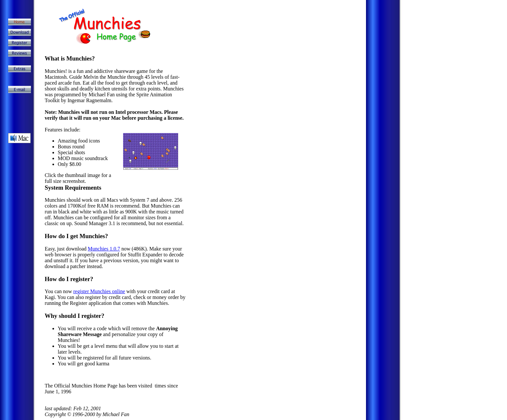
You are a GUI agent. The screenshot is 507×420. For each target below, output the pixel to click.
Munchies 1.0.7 (104, 249)
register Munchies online (99, 291)
